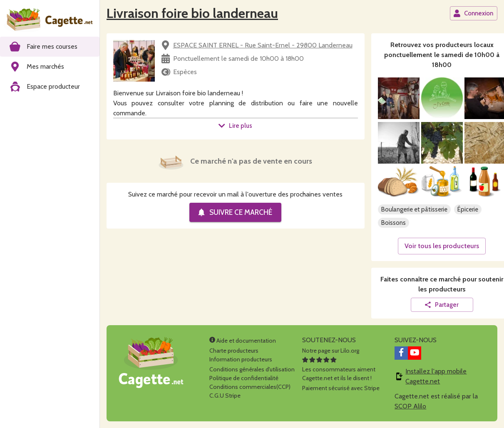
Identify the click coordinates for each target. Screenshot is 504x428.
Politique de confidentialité (244, 378)
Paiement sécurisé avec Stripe (341, 388)
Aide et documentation (243, 341)
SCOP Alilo (410, 406)
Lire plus (235, 126)
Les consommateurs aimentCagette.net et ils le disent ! (339, 369)
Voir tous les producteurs (442, 246)
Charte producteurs (234, 351)
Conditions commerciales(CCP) (250, 387)
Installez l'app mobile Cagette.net (436, 376)
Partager (441, 305)
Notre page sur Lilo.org (331, 351)
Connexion (473, 13)
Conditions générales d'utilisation (252, 369)
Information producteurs (241, 359)
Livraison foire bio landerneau (192, 13)
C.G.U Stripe (225, 396)
